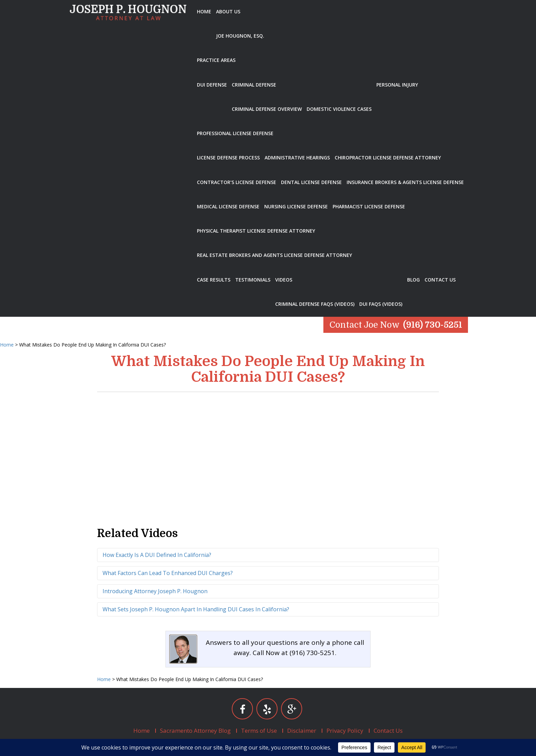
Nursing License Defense (296, 206)
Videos (284, 280)
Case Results (214, 280)
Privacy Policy (345, 731)
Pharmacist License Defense (369, 206)
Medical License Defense (228, 206)
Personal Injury (397, 85)
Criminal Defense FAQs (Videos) (315, 304)
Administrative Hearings (297, 158)
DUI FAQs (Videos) (381, 304)
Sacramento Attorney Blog (195, 731)
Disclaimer (302, 731)
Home (204, 11)
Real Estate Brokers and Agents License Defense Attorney (274, 255)
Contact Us (440, 280)
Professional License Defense (235, 133)
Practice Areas (216, 60)
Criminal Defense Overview (267, 109)
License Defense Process (228, 158)
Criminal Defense (254, 85)
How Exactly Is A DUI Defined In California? (157, 555)
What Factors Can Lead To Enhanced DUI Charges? (168, 573)
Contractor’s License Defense (237, 182)
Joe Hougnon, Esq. (240, 36)
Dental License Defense (311, 182)
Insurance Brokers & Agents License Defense (405, 182)
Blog (413, 280)
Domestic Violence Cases (339, 109)
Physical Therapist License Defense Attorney (256, 231)
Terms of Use (259, 731)
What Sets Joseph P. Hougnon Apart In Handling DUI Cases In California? (196, 609)
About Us (228, 11)
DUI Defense (212, 85)
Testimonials (253, 280)
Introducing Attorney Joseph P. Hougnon (155, 591)
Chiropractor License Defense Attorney (388, 158)
